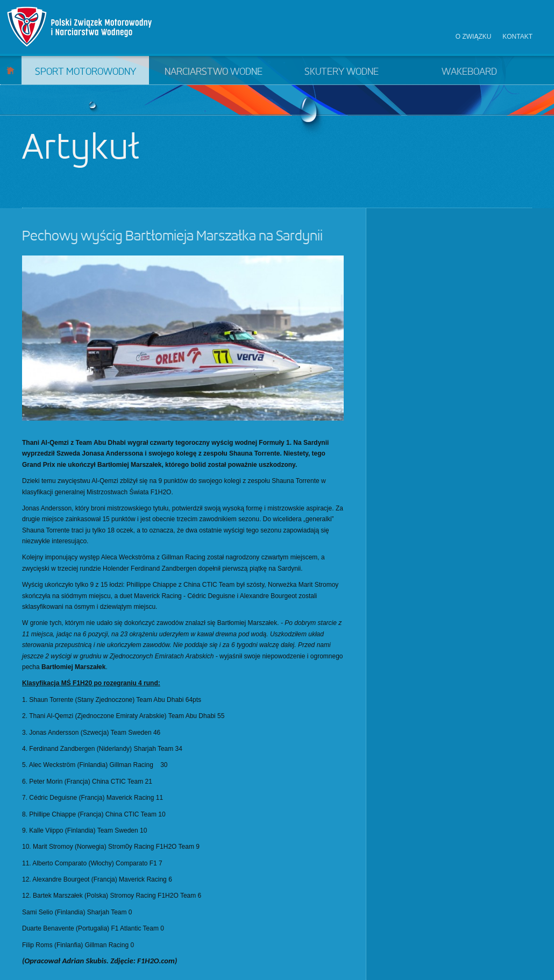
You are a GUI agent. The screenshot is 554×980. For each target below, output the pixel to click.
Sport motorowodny (86, 72)
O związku (474, 37)
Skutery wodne (342, 72)
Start (10, 70)
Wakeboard (469, 72)
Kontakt (517, 37)
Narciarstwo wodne (214, 72)
